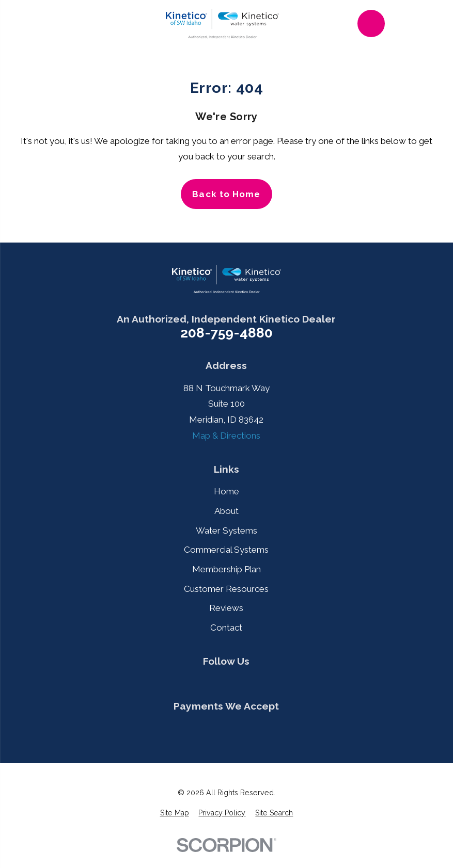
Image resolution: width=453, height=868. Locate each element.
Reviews (226, 608)
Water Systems (226, 531)
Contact (226, 628)
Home (226, 491)
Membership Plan (226, 569)
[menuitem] (175, 813)
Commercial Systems (226, 550)
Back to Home (226, 194)
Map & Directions (226, 436)
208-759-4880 (226, 333)
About (226, 511)
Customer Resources (226, 589)
